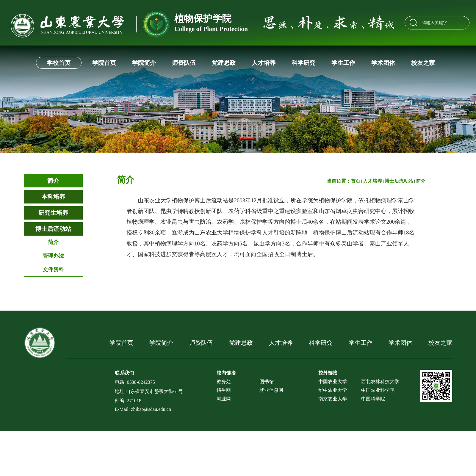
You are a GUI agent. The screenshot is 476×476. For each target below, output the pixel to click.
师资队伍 (184, 63)
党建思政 (224, 63)
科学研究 (303, 63)
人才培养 (264, 63)
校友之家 (423, 63)
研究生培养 (53, 213)
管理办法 (53, 256)
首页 (356, 181)
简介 (53, 181)
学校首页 (59, 63)
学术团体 (383, 63)
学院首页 (104, 63)
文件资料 (53, 270)
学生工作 (343, 63)
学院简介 (144, 63)
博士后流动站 (53, 229)
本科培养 (53, 197)
